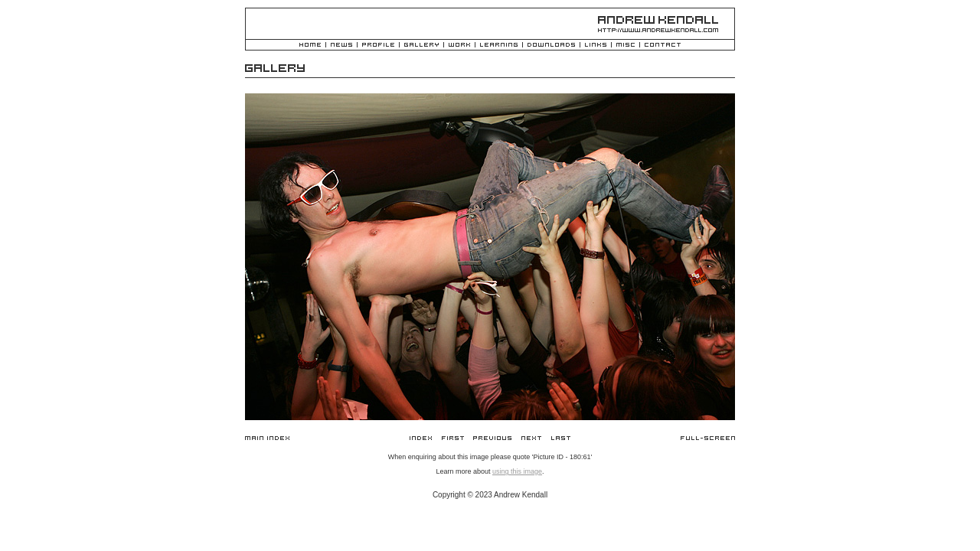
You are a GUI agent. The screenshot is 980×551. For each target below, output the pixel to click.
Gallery (421, 46)
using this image (517, 471)
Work (459, 46)
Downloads (551, 46)
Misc (626, 46)
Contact (663, 46)
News (341, 46)
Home (310, 46)
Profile (378, 46)
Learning (499, 46)
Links (596, 46)
